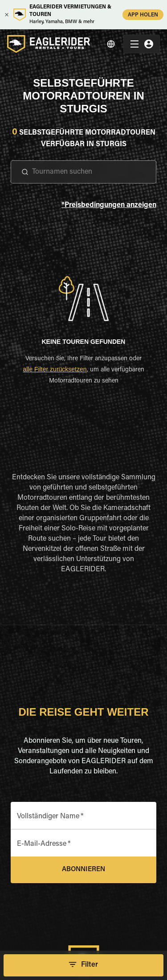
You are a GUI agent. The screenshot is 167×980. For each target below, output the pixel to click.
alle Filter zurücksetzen (55, 369)
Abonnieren (83, 870)
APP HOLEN (143, 14)
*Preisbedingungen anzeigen (109, 205)
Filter (83, 965)
